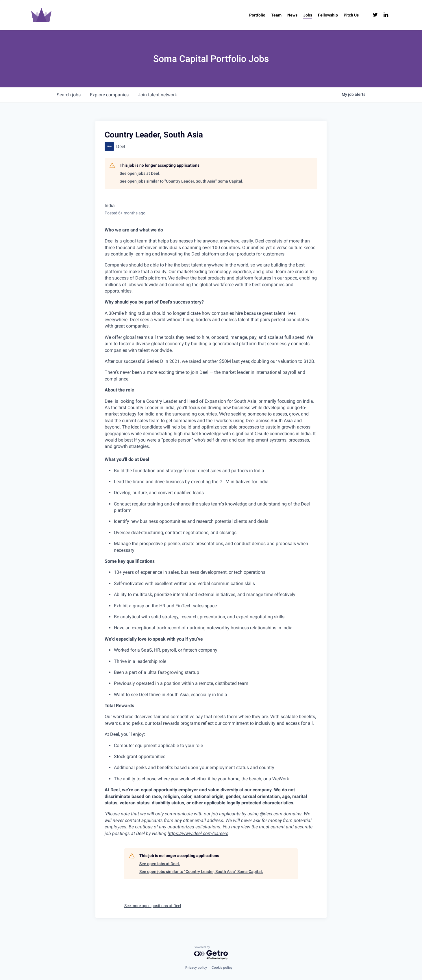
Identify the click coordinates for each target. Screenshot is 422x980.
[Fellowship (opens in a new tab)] (328, 15)
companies (109, 95)
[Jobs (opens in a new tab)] (308, 15)
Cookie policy (222, 968)
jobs (69, 95)
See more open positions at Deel (153, 906)
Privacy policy (196, 968)
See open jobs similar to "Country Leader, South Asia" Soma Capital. (182, 181)
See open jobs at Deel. (140, 173)
